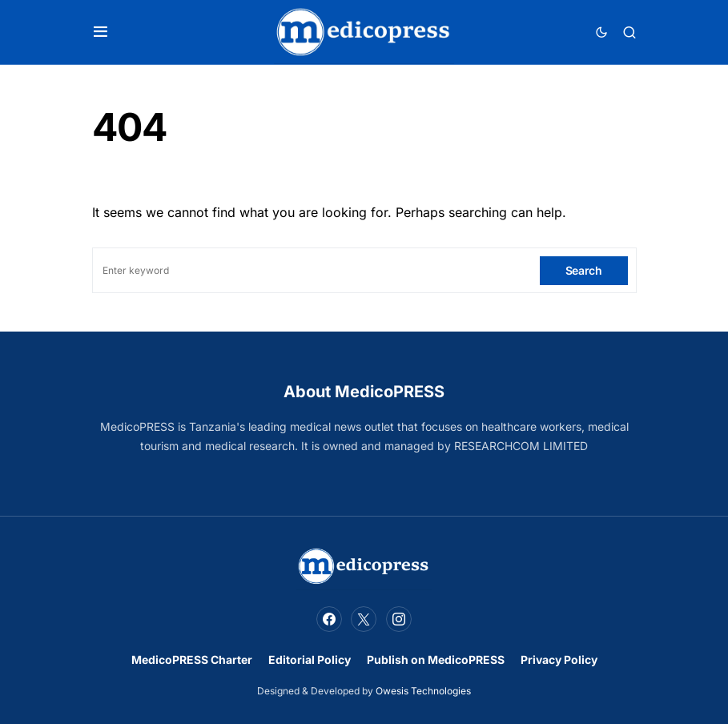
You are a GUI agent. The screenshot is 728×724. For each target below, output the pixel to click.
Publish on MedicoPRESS (436, 660)
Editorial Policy (310, 660)
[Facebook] (329, 619)
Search (584, 270)
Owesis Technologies (423, 691)
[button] (101, 32)
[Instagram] (399, 619)
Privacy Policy (559, 660)
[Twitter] (364, 619)
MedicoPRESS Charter (192, 660)
